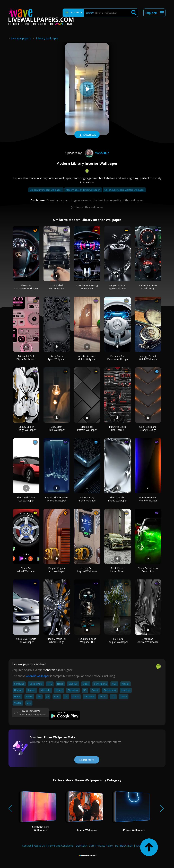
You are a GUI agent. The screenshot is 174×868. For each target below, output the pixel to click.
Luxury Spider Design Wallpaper (26, 428)
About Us (39, 846)
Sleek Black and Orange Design (148, 428)
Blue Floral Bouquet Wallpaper (117, 640)
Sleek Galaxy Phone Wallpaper (87, 499)
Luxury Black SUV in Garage (57, 287)
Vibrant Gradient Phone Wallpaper (148, 499)
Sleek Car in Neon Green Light (148, 570)
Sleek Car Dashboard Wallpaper (26, 287)
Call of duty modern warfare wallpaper (124, 190)
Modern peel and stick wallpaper (83, 190)
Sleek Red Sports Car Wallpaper (26, 499)
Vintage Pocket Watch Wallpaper (148, 358)
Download (87, 135)
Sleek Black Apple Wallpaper (57, 358)
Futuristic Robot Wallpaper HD (87, 640)
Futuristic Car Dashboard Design (118, 358)
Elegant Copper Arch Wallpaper (57, 570)
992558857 (96, 153)
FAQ (138, 846)
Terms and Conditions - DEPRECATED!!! (71, 846)
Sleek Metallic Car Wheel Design (57, 640)
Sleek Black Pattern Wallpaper (87, 428)
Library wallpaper (47, 38)
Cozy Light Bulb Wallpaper (57, 428)
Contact (27, 846)
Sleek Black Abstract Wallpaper (148, 640)
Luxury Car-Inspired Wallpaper (87, 570)
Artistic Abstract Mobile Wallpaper (87, 358)
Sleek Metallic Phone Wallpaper (117, 499)
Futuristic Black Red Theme (117, 428)
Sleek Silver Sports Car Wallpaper (26, 640)
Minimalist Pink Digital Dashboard (26, 358)
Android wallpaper (38, 676)
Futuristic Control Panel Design (148, 287)
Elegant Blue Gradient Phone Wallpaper (57, 499)
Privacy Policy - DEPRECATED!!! (115, 846)
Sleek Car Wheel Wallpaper (26, 570)
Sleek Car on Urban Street (117, 570)
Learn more (87, 760)
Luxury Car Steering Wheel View (87, 287)
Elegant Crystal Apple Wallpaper (117, 287)
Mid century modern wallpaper (46, 190)
